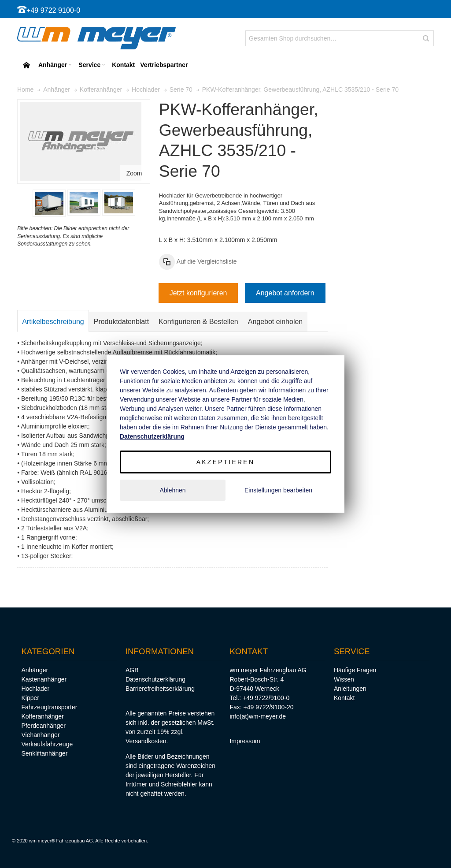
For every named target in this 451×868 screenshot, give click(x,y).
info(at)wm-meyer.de (258, 716)
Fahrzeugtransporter (49, 707)
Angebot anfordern (285, 293)
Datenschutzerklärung (155, 679)
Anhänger (35, 670)
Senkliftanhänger (44, 753)
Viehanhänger (40, 735)
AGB (132, 670)
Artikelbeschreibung (53, 322)
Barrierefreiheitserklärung (160, 689)
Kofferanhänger (42, 716)
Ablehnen (172, 490)
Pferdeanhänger (43, 726)
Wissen (344, 679)
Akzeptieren (225, 462)
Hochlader (35, 689)
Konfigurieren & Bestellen (198, 322)
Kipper (30, 698)
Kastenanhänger (44, 679)
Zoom (134, 173)
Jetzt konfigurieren (198, 293)
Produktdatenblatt (121, 322)
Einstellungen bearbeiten (278, 490)
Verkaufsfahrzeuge (47, 744)
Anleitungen (350, 689)
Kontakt (344, 698)
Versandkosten (146, 741)
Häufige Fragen (355, 670)
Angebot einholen (275, 322)
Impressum (245, 741)
